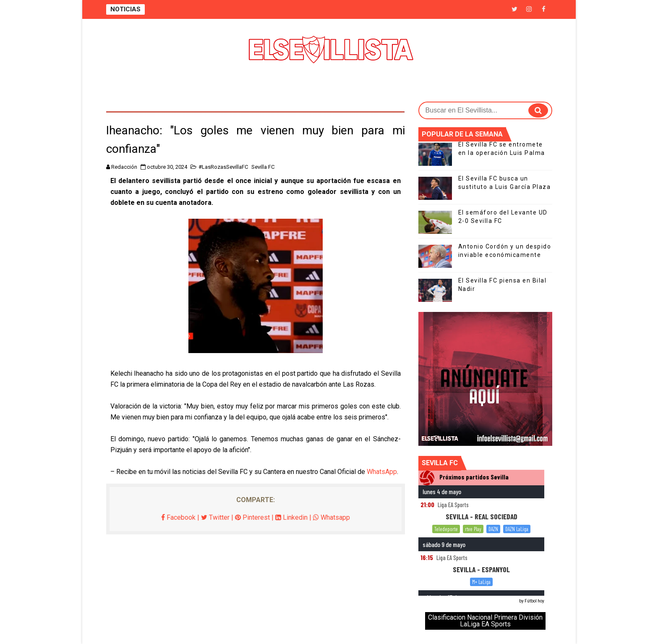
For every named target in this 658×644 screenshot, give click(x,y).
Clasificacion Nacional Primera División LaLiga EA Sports (485, 621)
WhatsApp (382, 472)
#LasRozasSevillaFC (223, 167)
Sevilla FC (263, 167)
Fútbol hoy (534, 601)
